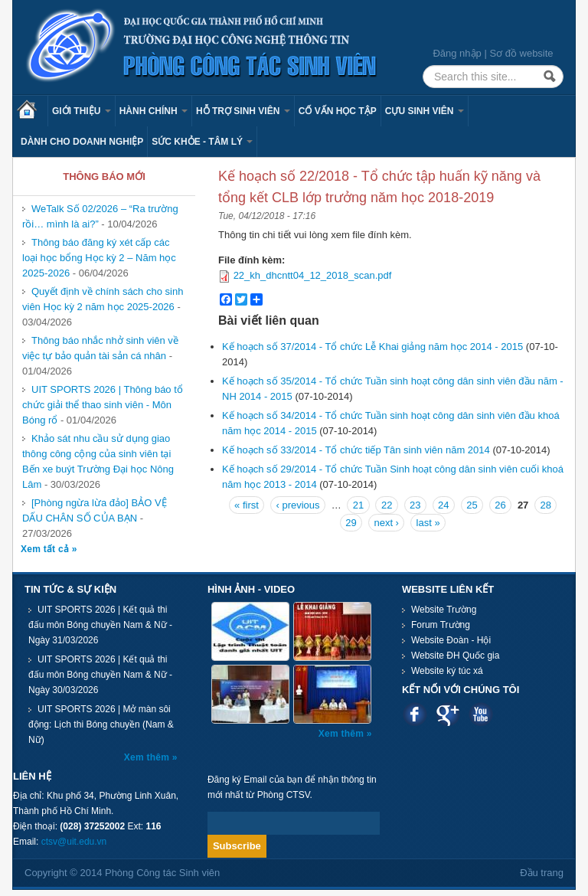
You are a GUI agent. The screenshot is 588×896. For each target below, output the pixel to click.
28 (545, 505)
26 (500, 505)
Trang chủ (32, 111)
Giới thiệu (82, 111)
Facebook (415, 714)
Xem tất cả (46, 549)
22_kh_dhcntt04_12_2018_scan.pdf (313, 275)
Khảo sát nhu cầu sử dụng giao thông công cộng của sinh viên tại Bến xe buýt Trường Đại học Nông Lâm (98, 461)
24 (443, 505)
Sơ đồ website (521, 53)
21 (358, 505)
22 (387, 505)
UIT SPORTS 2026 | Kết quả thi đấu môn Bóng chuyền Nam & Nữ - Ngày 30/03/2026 (100, 675)
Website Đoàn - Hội (451, 640)
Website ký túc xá (447, 671)
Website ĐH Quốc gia (456, 656)
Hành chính (154, 111)
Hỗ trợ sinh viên (243, 111)
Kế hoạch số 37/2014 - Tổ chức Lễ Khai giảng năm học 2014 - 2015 (372, 347)
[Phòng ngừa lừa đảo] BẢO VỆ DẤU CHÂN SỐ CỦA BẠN (95, 510)
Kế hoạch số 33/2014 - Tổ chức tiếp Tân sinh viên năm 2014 (356, 450)
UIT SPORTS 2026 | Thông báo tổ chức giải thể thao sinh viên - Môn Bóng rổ (103, 405)
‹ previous (297, 505)
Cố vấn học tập (338, 111)
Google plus (448, 714)
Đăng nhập (457, 53)
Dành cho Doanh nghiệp (82, 142)
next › (386, 523)
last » (428, 523)
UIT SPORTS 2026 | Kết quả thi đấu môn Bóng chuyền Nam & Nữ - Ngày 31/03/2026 (100, 625)
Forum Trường (441, 625)
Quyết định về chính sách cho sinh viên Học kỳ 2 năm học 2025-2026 (103, 299)
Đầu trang (542, 873)
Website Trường (444, 610)
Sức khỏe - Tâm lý (202, 142)
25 (472, 505)
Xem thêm (148, 757)
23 (415, 505)
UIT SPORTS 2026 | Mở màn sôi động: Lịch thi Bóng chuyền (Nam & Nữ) (101, 724)
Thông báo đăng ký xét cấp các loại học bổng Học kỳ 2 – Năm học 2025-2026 (99, 258)
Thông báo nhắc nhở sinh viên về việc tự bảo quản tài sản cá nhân (100, 348)
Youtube (480, 714)
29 (351, 523)
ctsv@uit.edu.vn (74, 842)
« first (247, 505)
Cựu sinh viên (425, 111)
